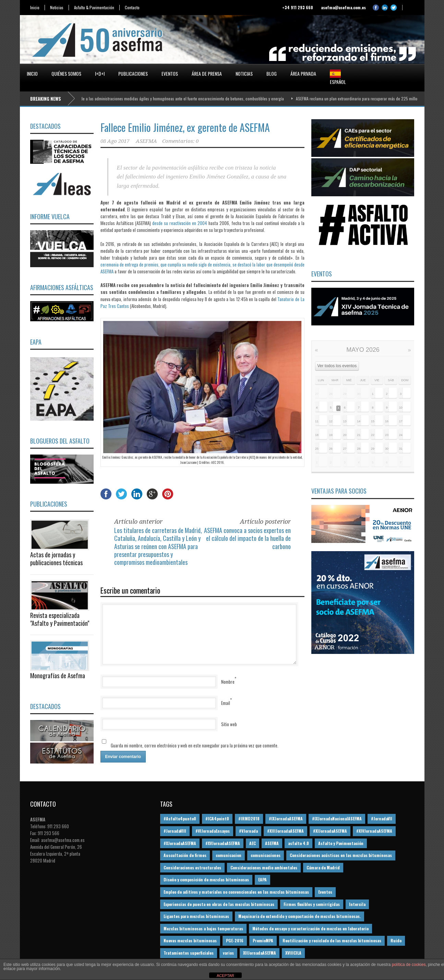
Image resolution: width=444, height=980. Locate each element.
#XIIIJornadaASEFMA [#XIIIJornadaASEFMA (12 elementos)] (285, 831)
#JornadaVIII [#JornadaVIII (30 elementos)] (175, 831)
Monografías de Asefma (58, 675)
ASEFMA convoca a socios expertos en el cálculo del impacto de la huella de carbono (247, 538)
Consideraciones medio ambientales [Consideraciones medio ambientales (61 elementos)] (264, 867)
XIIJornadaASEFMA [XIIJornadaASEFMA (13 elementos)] (260, 953)
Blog (272, 73)
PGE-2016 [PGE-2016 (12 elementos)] (235, 940)
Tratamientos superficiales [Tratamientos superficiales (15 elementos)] (189, 953)
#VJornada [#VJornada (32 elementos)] (248, 831)
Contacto (132, 8)
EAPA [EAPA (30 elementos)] (262, 879)
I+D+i (100, 73)
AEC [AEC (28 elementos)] (253, 843)
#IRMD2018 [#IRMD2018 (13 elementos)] (249, 818)
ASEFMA (146, 141)
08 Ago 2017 (115, 141)
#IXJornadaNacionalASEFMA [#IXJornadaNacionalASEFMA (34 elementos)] (337, 818)
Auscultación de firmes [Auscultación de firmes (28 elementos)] (185, 855)
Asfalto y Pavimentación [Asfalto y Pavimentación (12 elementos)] (341, 843)
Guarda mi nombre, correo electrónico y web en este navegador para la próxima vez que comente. (195, 745)
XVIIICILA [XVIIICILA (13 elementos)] (293, 953)
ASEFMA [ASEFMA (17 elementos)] (272, 843)
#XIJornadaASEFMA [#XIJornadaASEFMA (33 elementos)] (330, 831)
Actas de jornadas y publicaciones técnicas (56, 559)
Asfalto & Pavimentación (94, 8)
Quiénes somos (66, 73)
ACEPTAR (225, 976)
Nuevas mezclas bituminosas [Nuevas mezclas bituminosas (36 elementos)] (190, 940)
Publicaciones (133, 73)
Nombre (228, 682)
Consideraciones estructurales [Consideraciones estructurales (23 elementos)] (192, 867)
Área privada (303, 73)
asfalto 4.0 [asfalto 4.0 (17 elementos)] (298, 843)
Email (226, 703)
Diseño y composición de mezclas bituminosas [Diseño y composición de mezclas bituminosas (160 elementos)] (206, 879)
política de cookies (409, 965)
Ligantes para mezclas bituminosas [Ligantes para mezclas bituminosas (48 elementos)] (196, 916)
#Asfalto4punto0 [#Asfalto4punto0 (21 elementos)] (180, 818)
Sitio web (229, 724)
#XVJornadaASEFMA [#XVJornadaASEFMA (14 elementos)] (223, 843)
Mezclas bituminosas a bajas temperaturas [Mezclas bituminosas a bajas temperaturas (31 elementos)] (203, 928)
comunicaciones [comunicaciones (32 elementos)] (266, 855)
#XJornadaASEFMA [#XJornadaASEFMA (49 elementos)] (180, 843)
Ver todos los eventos (337, 366)
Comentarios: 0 (180, 141)
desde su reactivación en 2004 (180, 223)
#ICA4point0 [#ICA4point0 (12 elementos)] (217, 818)
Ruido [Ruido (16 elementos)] (396, 940)
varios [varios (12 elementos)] (228, 953)
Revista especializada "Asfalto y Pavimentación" (60, 619)
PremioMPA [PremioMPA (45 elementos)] (263, 940)
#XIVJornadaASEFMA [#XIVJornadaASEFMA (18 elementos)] (374, 831)
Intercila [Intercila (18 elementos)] (357, 904)
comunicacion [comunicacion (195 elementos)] (229, 855)
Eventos (170, 73)
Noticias (57, 8)
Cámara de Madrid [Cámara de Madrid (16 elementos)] (323, 867)
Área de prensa (207, 73)
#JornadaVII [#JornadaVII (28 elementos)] (382, 818)
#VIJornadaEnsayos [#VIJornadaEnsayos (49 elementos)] (213, 831)
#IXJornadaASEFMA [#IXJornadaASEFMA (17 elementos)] (286, 818)
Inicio (35, 8)
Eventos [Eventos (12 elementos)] (325, 892)
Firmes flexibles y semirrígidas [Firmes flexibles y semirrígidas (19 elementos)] (312, 904)
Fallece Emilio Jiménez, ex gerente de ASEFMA (185, 127)
